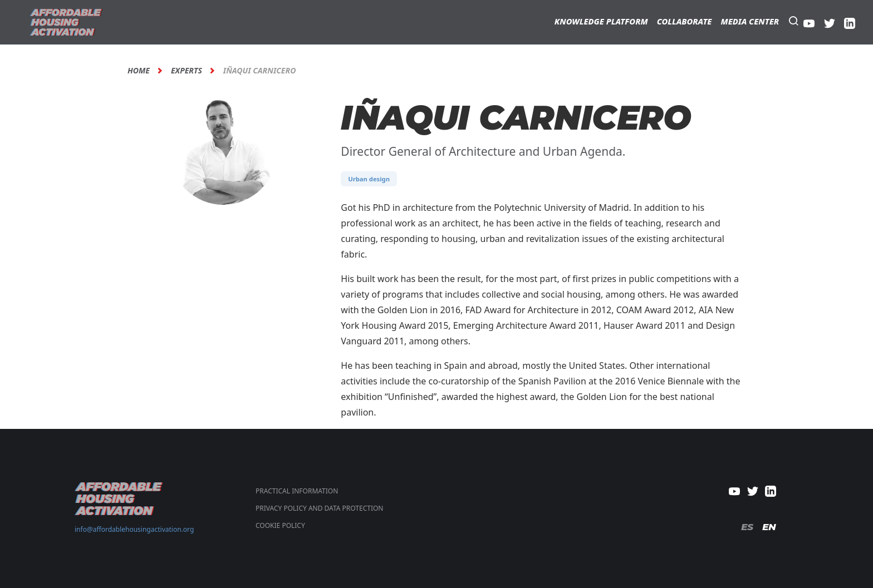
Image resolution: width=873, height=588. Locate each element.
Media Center (750, 21)
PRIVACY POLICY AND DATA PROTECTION (319, 508)
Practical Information (297, 491)
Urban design (369, 179)
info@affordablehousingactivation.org (134, 529)
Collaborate (685, 21)
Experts (187, 71)
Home (139, 71)
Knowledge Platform (601, 21)
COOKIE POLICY (280, 525)
